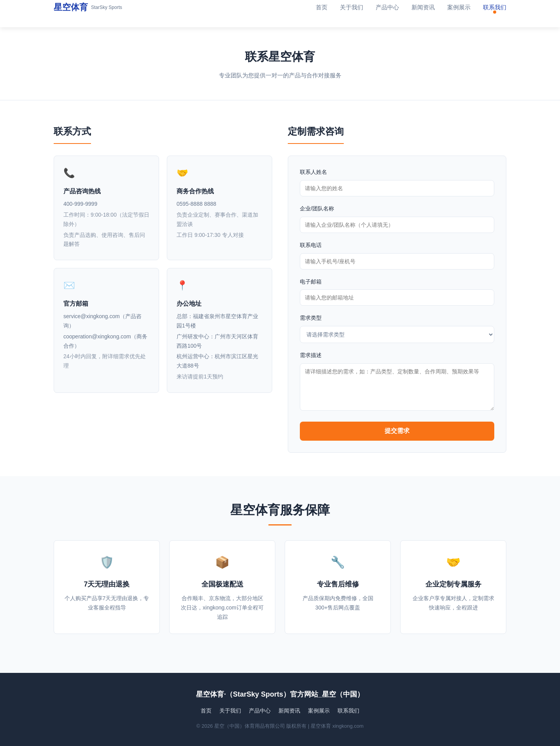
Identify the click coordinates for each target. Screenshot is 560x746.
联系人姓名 (313, 172)
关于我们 (352, 7)
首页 (322, 7)
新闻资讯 (423, 7)
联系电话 (311, 245)
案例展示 (459, 7)
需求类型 (311, 318)
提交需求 (397, 431)
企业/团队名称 (317, 208)
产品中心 (387, 7)
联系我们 (495, 7)
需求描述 (311, 355)
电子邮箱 (311, 282)
